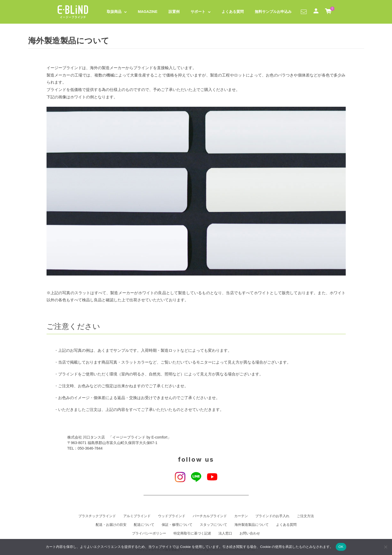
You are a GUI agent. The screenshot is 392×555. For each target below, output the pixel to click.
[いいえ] (385, 547)
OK (341, 547)
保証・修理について (177, 525)
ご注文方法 (305, 516)
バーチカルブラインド (210, 516)
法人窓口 (225, 533)
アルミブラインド (137, 516)
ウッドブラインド (172, 516)
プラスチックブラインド (97, 516)
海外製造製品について (252, 525)
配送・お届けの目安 (111, 525)
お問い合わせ (250, 533)
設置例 (174, 12)
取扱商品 (114, 12)
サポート (198, 12)
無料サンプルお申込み (273, 12)
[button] (304, 12)
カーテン (241, 516)
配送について (144, 525)
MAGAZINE (148, 12)
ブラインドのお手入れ (272, 516)
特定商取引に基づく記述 (192, 533)
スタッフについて (213, 525)
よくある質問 (233, 12)
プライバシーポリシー (149, 533)
